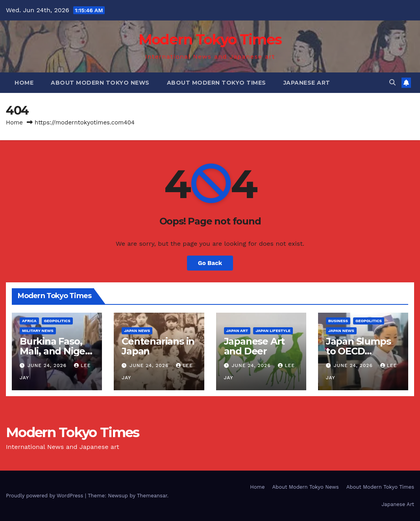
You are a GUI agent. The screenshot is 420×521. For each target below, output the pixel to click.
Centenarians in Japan (158, 346)
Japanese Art (307, 83)
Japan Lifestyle (273, 331)
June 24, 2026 (48, 365)
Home (24, 83)
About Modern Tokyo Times (216, 83)
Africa (29, 321)
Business (338, 321)
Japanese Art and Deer (254, 346)
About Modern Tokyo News (100, 83)
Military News (38, 331)
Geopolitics (57, 321)
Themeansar (152, 496)
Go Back (210, 263)
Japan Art (237, 331)
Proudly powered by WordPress (45, 496)
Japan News (137, 331)
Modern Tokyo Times (210, 39)
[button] (392, 83)
